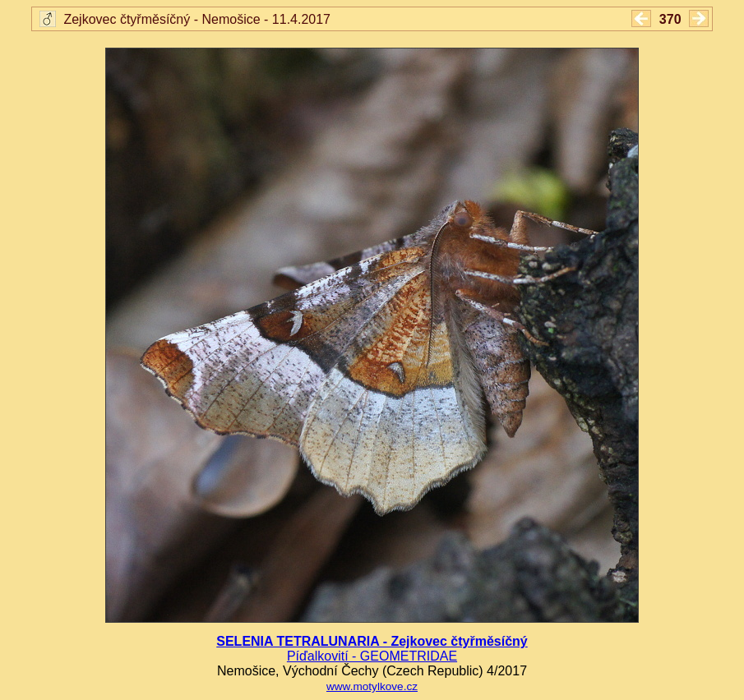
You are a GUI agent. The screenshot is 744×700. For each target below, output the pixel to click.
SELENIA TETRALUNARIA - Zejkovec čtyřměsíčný (372, 641)
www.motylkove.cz (372, 686)
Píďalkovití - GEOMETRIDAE (372, 656)
